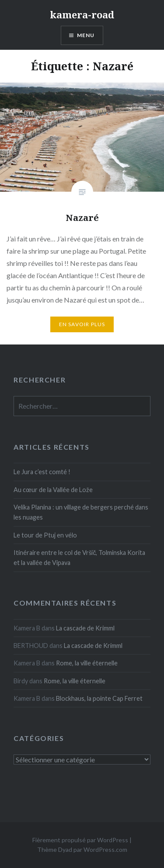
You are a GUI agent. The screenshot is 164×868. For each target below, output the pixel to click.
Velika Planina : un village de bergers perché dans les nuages (81, 512)
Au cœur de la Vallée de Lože (53, 490)
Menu (86, 35)
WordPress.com (105, 849)
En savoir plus (82, 324)
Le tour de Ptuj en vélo (45, 535)
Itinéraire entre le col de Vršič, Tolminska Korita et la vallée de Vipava (79, 558)
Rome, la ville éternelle (87, 663)
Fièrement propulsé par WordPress (80, 840)
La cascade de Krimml (85, 628)
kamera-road (82, 14)
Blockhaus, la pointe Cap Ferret (99, 698)
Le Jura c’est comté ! (42, 472)
